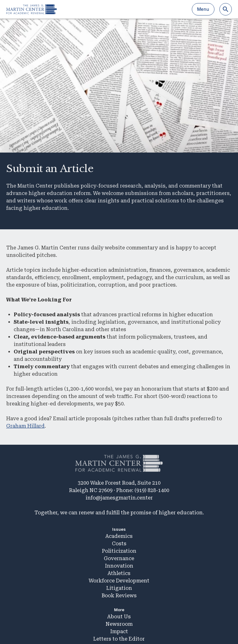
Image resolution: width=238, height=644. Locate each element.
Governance (119, 558)
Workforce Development (119, 581)
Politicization (119, 551)
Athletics (119, 573)
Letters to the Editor (119, 639)
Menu (203, 9)
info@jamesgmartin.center (119, 498)
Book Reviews (119, 596)
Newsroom (119, 624)
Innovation (119, 566)
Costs (119, 544)
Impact (119, 631)
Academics (119, 536)
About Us (119, 617)
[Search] (226, 9)
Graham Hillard (25, 426)
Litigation (119, 588)
